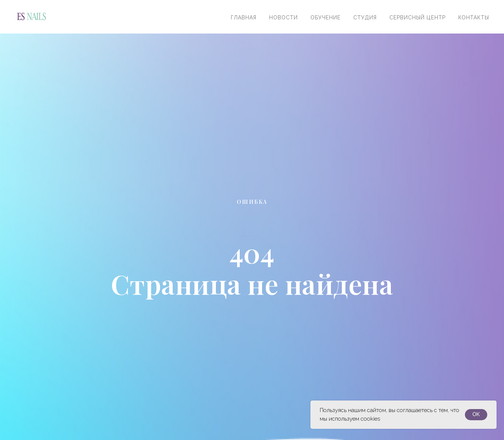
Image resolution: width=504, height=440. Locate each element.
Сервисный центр (417, 18)
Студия (365, 18)
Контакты (474, 18)
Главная (244, 18)
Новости (283, 18)
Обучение (326, 18)
